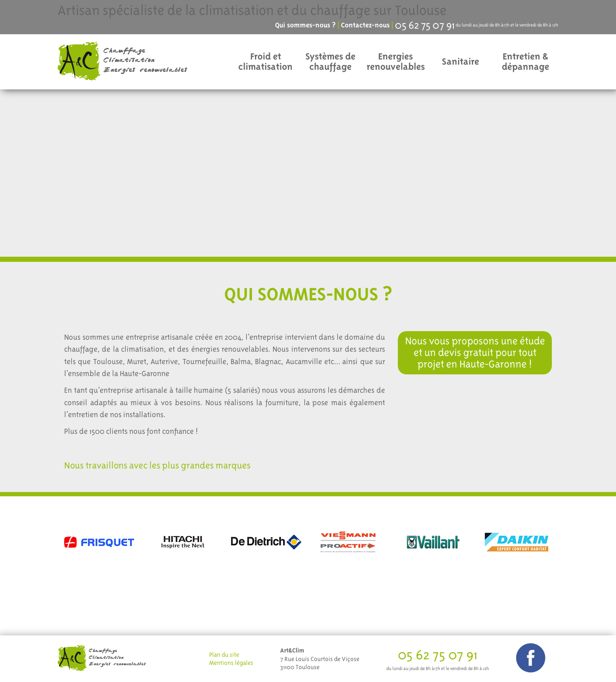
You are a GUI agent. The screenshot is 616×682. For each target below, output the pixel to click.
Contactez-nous (365, 25)
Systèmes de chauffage (330, 61)
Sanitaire (461, 61)
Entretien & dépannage (526, 61)
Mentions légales (231, 663)
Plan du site (224, 655)
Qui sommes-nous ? (305, 25)
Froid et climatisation (265, 61)
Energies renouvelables (396, 61)
